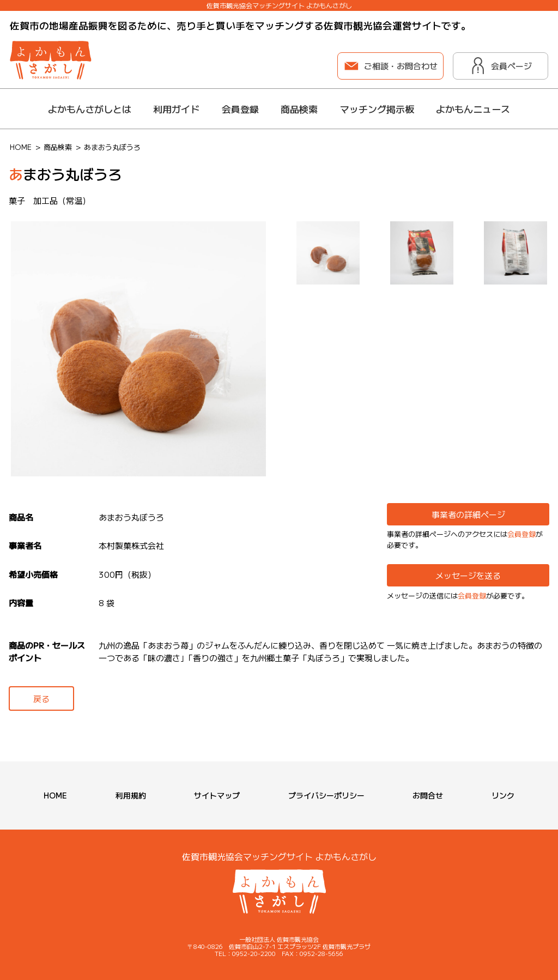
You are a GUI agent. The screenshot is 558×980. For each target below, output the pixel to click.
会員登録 (240, 109)
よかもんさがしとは (90, 109)
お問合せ (428, 795)
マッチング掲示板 (377, 109)
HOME (55, 795)
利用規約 (131, 795)
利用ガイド (176, 109)
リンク (503, 795)
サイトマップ (217, 795)
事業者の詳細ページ (468, 514)
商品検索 (299, 109)
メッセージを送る (468, 575)
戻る (41, 698)
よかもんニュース (473, 109)
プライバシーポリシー (326, 795)
